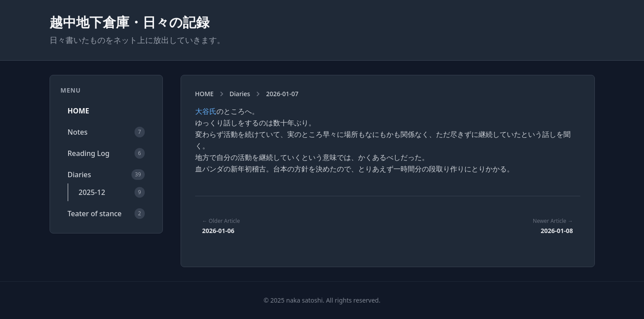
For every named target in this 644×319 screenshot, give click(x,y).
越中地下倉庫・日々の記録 (129, 22)
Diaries (240, 94)
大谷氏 (206, 111)
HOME (79, 111)
